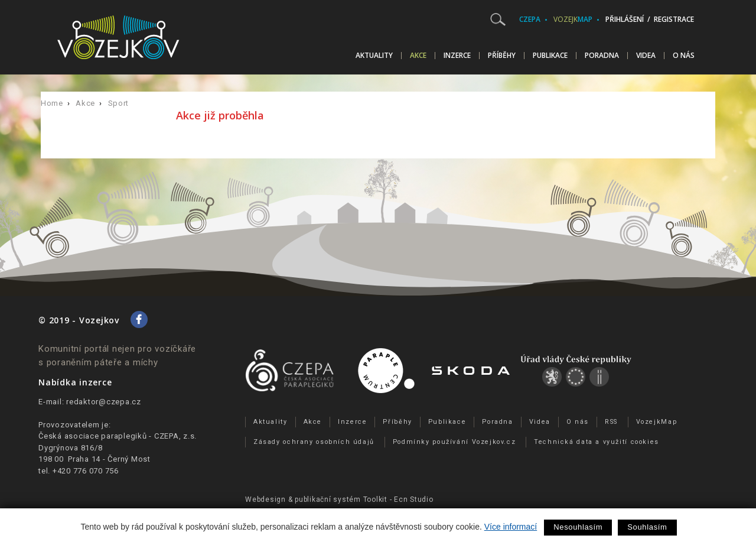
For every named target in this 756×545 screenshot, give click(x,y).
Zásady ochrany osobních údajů (314, 442)
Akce (418, 56)
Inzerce (457, 56)
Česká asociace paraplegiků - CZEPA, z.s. (118, 436)
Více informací (511, 527)
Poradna (602, 56)
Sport (118, 103)
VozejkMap (657, 422)
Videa (646, 56)
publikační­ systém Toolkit (341, 499)
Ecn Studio (414, 499)
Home (52, 103)
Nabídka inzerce (75, 382)
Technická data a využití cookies (597, 442)
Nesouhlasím (578, 527)
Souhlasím (647, 527)
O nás (684, 56)
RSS (611, 422)
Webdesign (265, 499)
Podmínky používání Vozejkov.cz (454, 442)
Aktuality (374, 56)
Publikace (550, 56)
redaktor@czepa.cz (104, 402)
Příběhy (502, 56)
